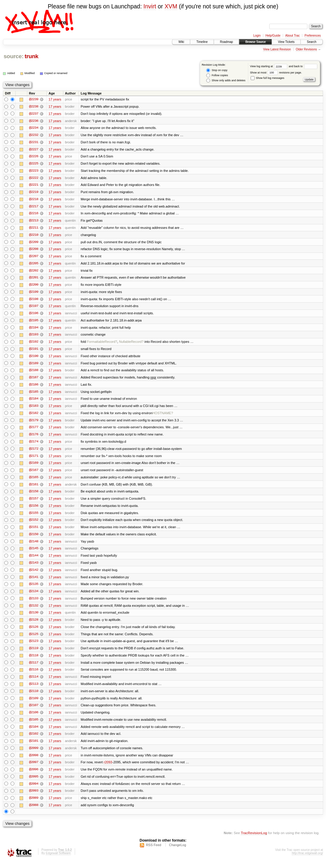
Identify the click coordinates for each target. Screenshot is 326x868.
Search (312, 42)
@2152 (34, 524)
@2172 (34, 452)
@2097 (34, 769)
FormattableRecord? (102, 344)
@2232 (34, 135)
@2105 (34, 726)
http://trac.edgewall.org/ (307, 860)
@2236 (34, 121)
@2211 (34, 229)
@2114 (34, 682)
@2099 (34, 754)
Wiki (181, 42)
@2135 (34, 589)
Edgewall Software (58, 860)
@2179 (34, 423)
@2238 (34, 106)
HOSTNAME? (163, 416)
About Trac (292, 36)
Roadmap (226, 42)
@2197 (34, 308)
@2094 (34, 790)
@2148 (34, 546)
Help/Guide (273, 36)
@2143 (34, 567)
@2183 (34, 409)
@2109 (34, 704)
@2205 (34, 265)
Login (257, 36)
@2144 (34, 560)
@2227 (34, 150)
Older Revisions (306, 49)
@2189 (34, 366)
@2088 (34, 812)
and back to (303, 66)
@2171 (34, 459)
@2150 (34, 538)
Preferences (313, 36)
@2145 (34, 553)
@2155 (34, 517)
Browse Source (255, 42)
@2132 (34, 610)
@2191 (34, 351)
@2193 (34, 337)
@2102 (34, 740)
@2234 (34, 128)
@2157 (34, 502)
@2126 (34, 632)
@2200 (34, 286)
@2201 (34, 279)
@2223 (34, 171)
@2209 (34, 243)
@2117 (34, 668)
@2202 (34, 272)
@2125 (34, 639)
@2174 (34, 445)
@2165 (34, 481)
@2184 (34, 402)
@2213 (34, 222)
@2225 (34, 164)
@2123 (34, 646)
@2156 (34, 510)
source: (14, 56)
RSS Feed (154, 852)
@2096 (34, 776)
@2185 (34, 394)
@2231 (34, 142)
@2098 (34, 762)
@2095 (34, 783)
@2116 (34, 675)
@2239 (34, 99)
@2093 (34, 798)
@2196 (34, 315)
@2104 (34, 733)
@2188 (34, 373)
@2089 (34, 805)
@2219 (34, 193)
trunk (32, 56)
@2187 (34, 380)
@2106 (34, 718)
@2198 (34, 301)
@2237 (34, 114)
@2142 (34, 574)
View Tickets (286, 42)
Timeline (202, 42)
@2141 (34, 582)
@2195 (34, 322)
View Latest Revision (277, 49)
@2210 (34, 236)
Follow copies (217, 75)
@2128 (34, 625)
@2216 (34, 214)
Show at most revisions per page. (276, 73)
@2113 (34, 690)
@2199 (34, 294)
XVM (171, 6)
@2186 (34, 387)
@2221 (34, 186)
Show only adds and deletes (226, 81)
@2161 (34, 488)
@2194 (34, 330)
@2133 (34, 603)
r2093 (108, 769)
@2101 (34, 747)
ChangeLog (178, 852)
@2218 (34, 200)
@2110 (34, 697)
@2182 (34, 416)
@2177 (34, 430)
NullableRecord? (131, 344)
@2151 (34, 531)
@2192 (34, 344)
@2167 (34, 474)
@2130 (34, 618)
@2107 (34, 711)
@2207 (34, 258)
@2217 (34, 207)
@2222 (34, 178)
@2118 (34, 661)
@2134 (34, 596)
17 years (55, 99)
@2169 (34, 466)
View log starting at (269, 66)
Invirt (150, 6)
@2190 (34, 358)
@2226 (34, 157)
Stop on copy (217, 70)
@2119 (34, 654)
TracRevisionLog (254, 840)
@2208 (34, 250)
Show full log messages (267, 78)
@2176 (34, 438)
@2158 (34, 495)
